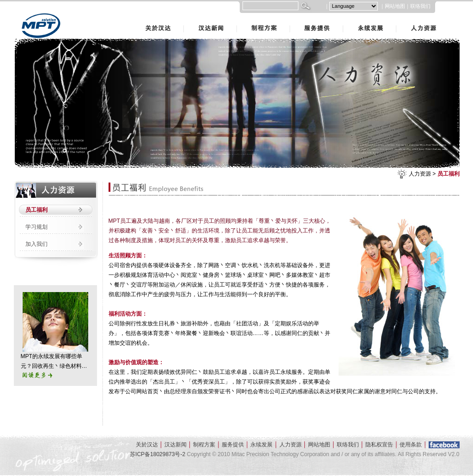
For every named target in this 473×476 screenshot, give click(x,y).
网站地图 (395, 6)
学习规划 (36, 227)
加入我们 (36, 244)
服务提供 (291, 18)
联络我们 (420, 6)
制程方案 (238, 18)
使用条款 (411, 445)
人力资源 (397, 18)
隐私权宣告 (379, 445)
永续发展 (344, 18)
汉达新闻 (185, 18)
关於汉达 (132, 18)
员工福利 (449, 174)
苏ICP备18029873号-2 (158, 454)
